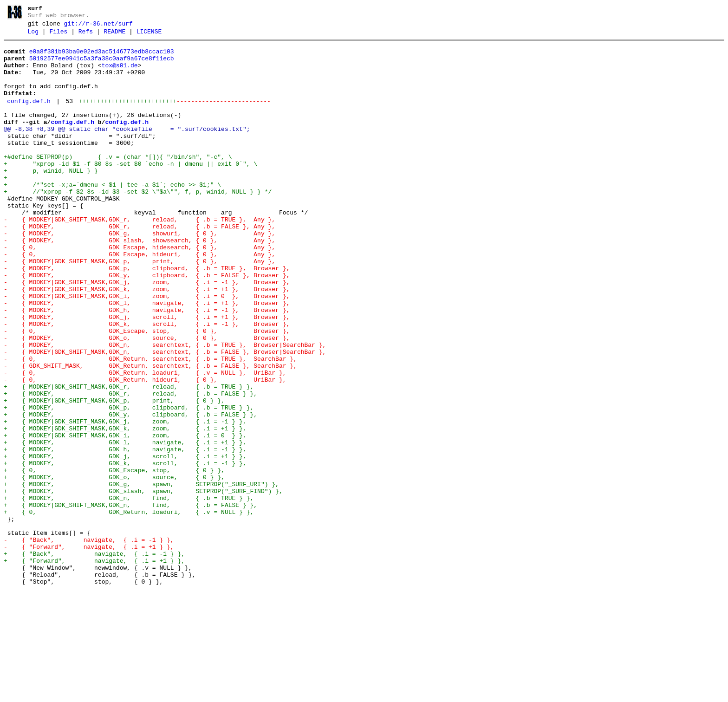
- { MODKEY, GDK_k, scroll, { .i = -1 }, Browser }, (147, 383)
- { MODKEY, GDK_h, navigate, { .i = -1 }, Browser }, (147, 366)
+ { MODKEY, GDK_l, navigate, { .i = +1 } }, (125, 525)
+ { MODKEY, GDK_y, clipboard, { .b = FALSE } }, (130, 491)
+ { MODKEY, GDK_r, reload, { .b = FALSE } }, (130, 466)
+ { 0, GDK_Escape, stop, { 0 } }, (114, 558)
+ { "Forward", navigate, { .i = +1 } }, (94, 667)
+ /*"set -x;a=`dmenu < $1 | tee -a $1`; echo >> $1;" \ (112, 215)
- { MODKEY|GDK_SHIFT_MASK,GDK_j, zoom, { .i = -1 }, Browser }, (147, 332)
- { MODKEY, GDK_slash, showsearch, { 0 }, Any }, (140, 282)
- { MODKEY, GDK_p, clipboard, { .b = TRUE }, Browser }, (147, 316)
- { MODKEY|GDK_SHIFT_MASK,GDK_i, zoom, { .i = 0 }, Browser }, (147, 349)
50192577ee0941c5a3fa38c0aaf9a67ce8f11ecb (102, 65)
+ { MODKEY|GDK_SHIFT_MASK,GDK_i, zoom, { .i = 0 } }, (125, 516)
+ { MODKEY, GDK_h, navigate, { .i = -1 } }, (125, 533)
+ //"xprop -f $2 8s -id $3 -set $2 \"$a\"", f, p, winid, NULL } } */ (138, 224)
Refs (86, 36)
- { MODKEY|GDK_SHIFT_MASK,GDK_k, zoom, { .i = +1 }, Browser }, (147, 341)
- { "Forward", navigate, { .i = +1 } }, (89, 650)
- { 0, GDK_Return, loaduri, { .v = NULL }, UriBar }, (145, 441)
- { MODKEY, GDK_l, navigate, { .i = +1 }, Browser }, (147, 357)
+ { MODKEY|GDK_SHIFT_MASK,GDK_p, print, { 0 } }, (114, 474)
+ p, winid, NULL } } (51, 199)
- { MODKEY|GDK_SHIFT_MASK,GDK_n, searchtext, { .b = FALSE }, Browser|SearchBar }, (165, 416)
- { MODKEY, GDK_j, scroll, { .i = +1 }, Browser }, (147, 374)
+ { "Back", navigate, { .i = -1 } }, (94, 658)
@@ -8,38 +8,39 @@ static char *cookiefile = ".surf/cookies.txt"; (127, 149)
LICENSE (149, 36)
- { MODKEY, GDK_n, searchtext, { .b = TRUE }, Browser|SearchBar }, (165, 408)
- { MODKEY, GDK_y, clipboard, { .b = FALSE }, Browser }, (147, 324)
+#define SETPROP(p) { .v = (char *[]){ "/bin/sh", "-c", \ (118, 182)
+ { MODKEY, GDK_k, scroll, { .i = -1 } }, (125, 550)
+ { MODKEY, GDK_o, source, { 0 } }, (114, 566)
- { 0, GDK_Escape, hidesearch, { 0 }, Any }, (140, 291)
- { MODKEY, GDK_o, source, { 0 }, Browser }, (147, 399)
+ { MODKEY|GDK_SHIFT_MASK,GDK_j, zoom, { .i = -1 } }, (125, 500)
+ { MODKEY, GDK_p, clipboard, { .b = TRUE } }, (129, 483)
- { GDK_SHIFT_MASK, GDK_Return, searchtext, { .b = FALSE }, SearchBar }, (150, 433)
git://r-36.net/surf (98, 26)
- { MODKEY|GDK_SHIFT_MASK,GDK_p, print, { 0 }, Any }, (140, 307)
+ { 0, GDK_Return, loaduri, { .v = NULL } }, (129, 608)
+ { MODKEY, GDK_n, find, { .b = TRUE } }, (129, 591)
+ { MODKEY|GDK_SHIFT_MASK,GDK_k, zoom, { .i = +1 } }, (125, 508)
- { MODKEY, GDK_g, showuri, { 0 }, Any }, (140, 274)
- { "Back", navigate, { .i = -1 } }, (89, 642)
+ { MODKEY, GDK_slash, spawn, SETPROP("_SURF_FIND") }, (143, 583)
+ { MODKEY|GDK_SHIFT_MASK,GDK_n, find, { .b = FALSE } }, (130, 600)
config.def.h (29, 117)
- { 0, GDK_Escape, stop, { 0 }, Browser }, (147, 391)
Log (33, 36)
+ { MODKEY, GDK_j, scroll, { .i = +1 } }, (125, 541)
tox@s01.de (120, 74)
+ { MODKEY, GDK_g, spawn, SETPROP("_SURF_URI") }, (141, 575)
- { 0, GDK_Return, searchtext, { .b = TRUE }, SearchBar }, (150, 424)
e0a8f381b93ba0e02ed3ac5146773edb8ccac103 (102, 57)
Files (58, 36)
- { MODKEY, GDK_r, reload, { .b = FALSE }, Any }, (140, 266)
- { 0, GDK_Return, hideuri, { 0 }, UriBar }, (145, 449)
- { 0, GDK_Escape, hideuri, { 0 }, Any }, (140, 299)
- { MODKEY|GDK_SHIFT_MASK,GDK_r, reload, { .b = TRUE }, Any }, (140, 257)
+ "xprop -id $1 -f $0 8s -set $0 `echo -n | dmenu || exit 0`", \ (130, 190)
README (114, 36)
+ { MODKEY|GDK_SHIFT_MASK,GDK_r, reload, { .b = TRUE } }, (129, 458)
